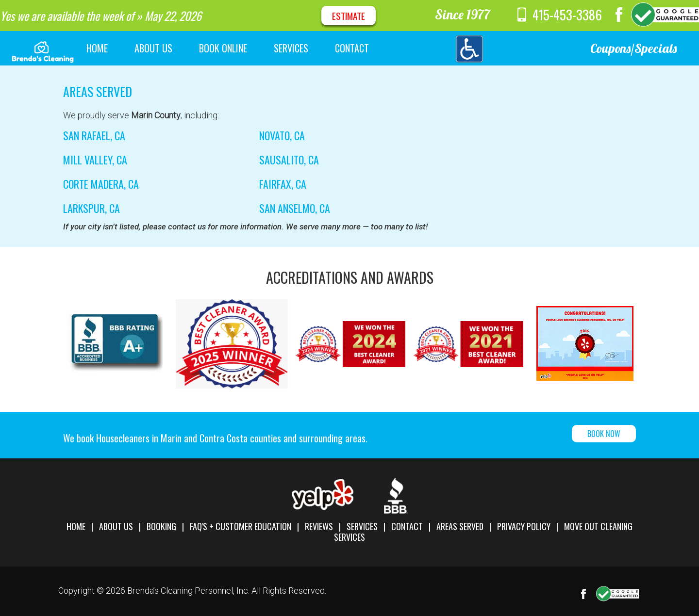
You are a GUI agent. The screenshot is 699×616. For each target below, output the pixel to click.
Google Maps (665, 15)
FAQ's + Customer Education (241, 526)
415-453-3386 (567, 15)
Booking (161, 526)
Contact (407, 526)
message (505, 15)
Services (362, 526)
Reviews (319, 526)
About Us (116, 526)
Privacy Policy (524, 526)
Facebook (619, 15)
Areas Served (460, 526)
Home (76, 526)
